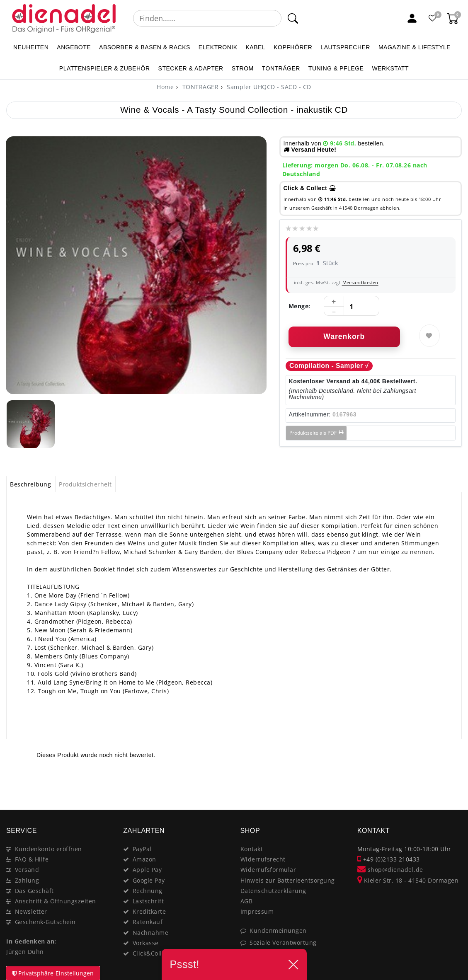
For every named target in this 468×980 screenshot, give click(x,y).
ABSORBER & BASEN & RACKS (145, 47)
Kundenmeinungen (278, 930)
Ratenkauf (148, 922)
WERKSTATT (390, 68)
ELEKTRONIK (218, 47)
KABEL (256, 47)
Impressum (257, 911)
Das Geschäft (34, 891)
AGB (247, 901)
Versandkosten (360, 282)
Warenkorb (344, 336)
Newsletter (31, 911)
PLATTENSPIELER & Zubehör (105, 68)
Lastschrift (148, 901)
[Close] (452, 780)
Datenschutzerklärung (273, 891)
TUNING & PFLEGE (336, 68)
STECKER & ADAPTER (191, 68)
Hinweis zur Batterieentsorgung (288, 880)
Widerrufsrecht (263, 859)
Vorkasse (146, 943)
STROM (243, 68)
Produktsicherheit (85, 484)
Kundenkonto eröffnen (48, 849)
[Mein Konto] (412, 18)
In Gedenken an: (31, 941)
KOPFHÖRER (293, 47)
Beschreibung (30, 484)
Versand (27, 870)
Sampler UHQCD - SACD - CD (268, 87)
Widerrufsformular (268, 870)
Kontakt (252, 849)
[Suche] (292, 18)
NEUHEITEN (31, 47)
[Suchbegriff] (207, 18)
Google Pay (149, 880)
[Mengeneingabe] (352, 306)
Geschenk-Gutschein (45, 922)
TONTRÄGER (281, 68)
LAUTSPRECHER (345, 47)
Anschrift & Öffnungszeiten (56, 901)
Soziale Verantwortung (283, 942)
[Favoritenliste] (433, 18)
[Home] (165, 87)
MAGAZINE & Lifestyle (415, 47)
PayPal (142, 849)
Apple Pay (147, 870)
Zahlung (27, 880)
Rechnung (148, 891)
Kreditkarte (149, 911)
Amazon (144, 859)
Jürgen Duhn (25, 952)
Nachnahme (151, 933)
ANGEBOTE (74, 47)
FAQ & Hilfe (32, 859)
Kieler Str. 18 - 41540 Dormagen (408, 880)
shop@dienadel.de (390, 870)
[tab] (31, 484)
